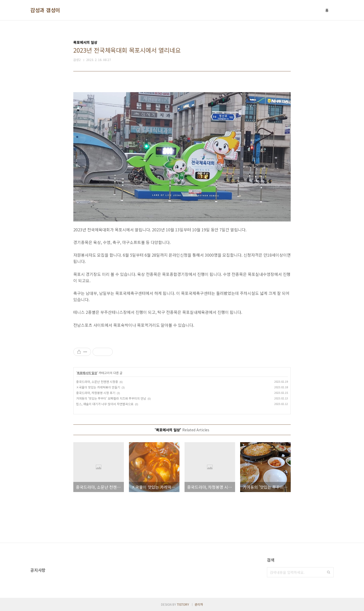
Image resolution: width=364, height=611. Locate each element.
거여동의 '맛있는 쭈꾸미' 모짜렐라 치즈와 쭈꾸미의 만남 (111, 398)
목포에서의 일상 (87, 373)
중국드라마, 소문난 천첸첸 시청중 (97, 382)
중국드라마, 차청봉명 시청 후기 (96, 393)
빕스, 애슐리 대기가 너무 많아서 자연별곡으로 (105, 404)
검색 (329, 572)
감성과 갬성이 (45, 10)
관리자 (199, 604)
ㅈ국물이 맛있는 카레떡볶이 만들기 (98, 387)
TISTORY (183, 604)
